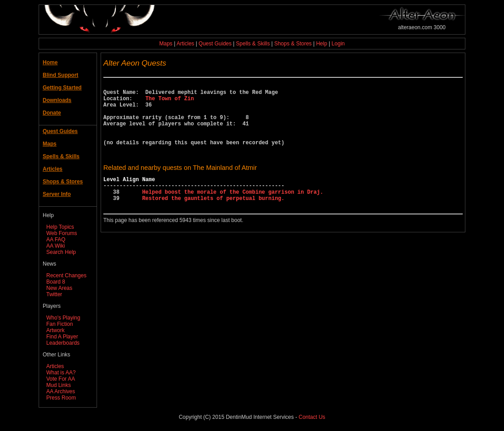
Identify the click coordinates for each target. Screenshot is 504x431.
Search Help (61, 252)
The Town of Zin (170, 102)
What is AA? (61, 373)
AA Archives (61, 391)
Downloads (57, 100)
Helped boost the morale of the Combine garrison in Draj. (232, 212)
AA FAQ (56, 240)
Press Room (61, 398)
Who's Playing (63, 318)
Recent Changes (66, 275)
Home (50, 62)
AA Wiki (55, 246)
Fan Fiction (60, 324)
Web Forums (62, 233)
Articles (185, 44)
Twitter (54, 294)
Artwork (55, 330)
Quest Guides (215, 44)
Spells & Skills (253, 44)
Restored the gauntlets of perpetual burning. (213, 220)
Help (322, 44)
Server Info (57, 194)
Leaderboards (63, 343)
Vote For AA (61, 379)
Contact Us (312, 417)
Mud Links (59, 385)
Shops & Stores (293, 44)
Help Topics (60, 227)
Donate (52, 113)
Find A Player (62, 337)
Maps (166, 44)
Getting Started (62, 88)
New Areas (59, 288)
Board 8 (56, 282)
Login (338, 44)
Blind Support (60, 75)
